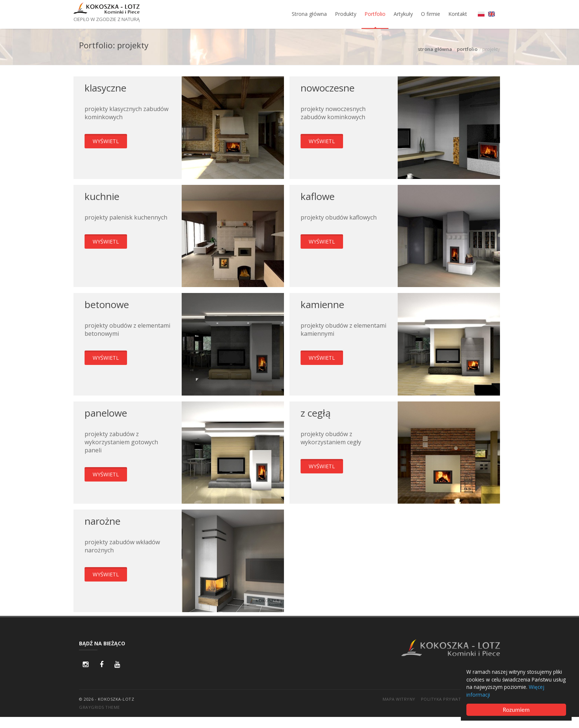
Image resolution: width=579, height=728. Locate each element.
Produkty (346, 14)
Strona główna (309, 14)
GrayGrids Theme (100, 707)
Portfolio (375, 14)
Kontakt (458, 14)
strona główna (435, 49)
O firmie (431, 14)
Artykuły (403, 14)
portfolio (467, 49)
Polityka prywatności (448, 699)
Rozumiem (516, 710)
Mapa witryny (399, 699)
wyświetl (106, 141)
